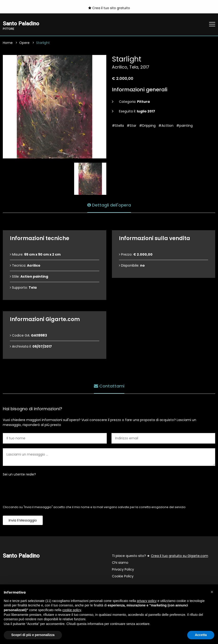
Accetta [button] (201, 635)
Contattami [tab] (109, 386)
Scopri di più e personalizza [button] (33, 635)
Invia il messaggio (23, 521)
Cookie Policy (123, 576)
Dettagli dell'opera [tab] (109, 205)
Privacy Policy (123, 570)
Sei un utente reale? (19, 475)
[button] (212, 592)
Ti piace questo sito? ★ (160, 556)
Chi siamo (120, 563)
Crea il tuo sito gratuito (109, 8)
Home (8, 43)
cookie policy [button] (72, 610)
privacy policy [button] (147, 601)
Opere (24, 43)
